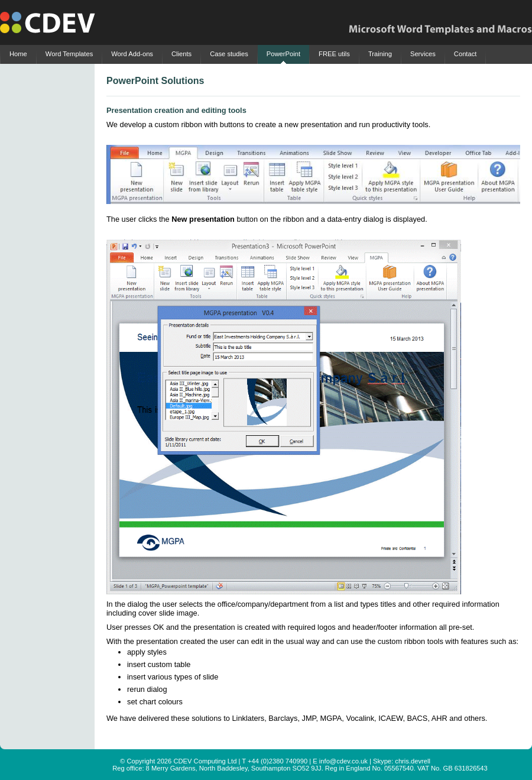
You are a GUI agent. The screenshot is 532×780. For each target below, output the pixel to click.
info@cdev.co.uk (343, 761)
